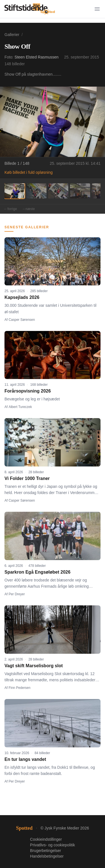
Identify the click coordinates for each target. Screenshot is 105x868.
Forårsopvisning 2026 (28, 391)
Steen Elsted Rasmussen (37, 57)
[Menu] (97, 9)
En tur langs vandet (25, 759)
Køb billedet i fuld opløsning (29, 172)
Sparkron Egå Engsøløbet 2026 (38, 572)
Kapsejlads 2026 (22, 297)
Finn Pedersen (20, 688)
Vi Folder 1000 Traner (27, 478)
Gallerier (12, 35)
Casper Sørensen (22, 320)
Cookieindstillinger (46, 839)
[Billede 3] (58, 191)
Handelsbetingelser (47, 856)
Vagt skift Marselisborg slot (34, 666)
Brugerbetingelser (46, 851)
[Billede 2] (36, 191)
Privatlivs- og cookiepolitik (52, 845)
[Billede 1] (15, 191)
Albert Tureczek (20, 407)
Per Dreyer (17, 594)
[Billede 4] (80, 191)
